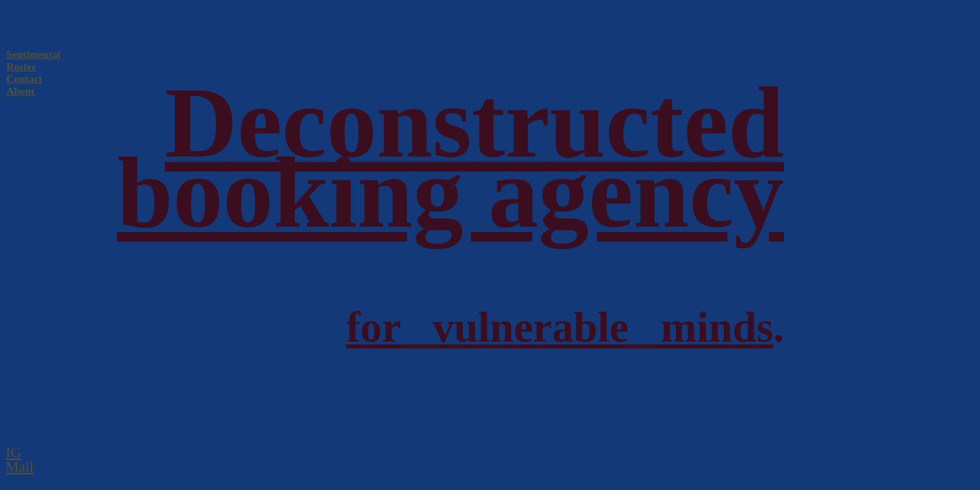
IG (13, 453)
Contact (24, 79)
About (20, 91)
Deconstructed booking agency (451, 158)
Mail (19, 467)
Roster (21, 66)
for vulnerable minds (559, 327)
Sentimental (33, 54)
